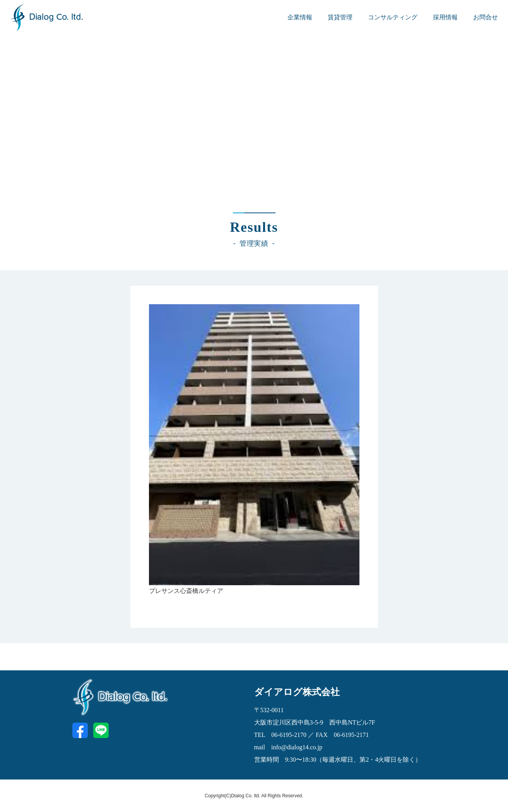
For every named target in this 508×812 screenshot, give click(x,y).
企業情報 (300, 17)
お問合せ (486, 17)
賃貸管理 (340, 17)
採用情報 (445, 17)
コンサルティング (393, 17)
